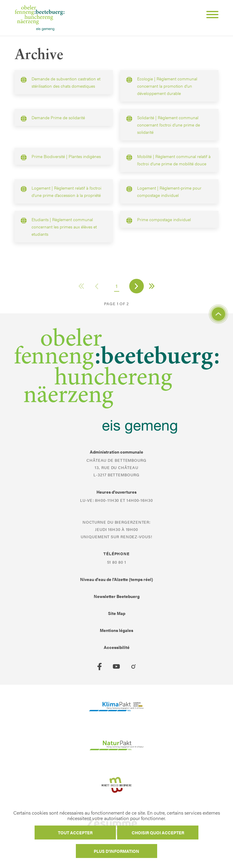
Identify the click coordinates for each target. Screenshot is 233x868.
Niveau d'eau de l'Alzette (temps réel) (116, 579)
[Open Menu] (210, 15)
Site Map (117, 613)
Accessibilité (117, 647)
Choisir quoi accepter (158, 833)
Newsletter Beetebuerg (117, 596)
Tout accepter (75, 833)
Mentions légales (116, 630)
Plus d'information (116, 851)
